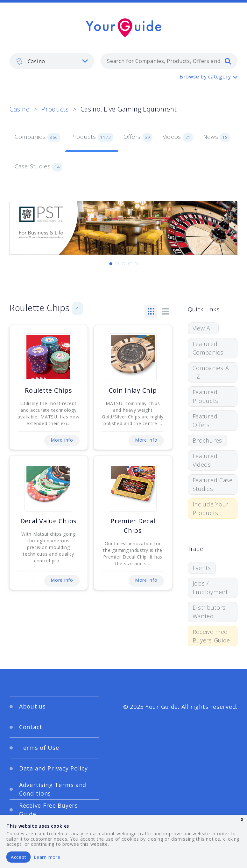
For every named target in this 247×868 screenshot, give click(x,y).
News (217, 137)
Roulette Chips (48, 390)
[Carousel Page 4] (130, 264)
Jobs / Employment (210, 588)
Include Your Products (211, 509)
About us (32, 706)
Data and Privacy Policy (53, 768)
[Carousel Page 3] (123, 264)
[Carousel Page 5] (136, 264)
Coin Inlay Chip (133, 390)
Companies (37, 137)
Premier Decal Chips (133, 526)
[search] (228, 61)
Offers (138, 137)
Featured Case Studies (213, 484)
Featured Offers (205, 420)
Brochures (207, 440)
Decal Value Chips (49, 521)
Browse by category (205, 77)
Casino (20, 109)
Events (202, 568)
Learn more (47, 857)
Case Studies (38, 167)
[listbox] (52, 61)
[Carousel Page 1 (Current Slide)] (111, 264)
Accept (18, 857)
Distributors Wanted (209, 612)
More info (62, 440)
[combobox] (169, 61)
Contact (31, 727)
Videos (178, 137)
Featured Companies (208, 348)
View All (203, 328)
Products (55, 109)
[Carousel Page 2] (117, 264)
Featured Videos (205, 460)
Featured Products (205, 396)
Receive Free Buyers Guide (212, 636)
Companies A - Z (211, 372)
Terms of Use (39, 748)
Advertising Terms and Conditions (53, 789)
